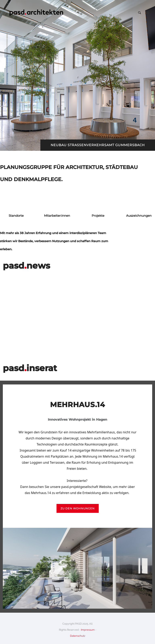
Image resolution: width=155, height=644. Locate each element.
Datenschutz (78, 636)
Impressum (88, 630)
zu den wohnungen (78, 508)
